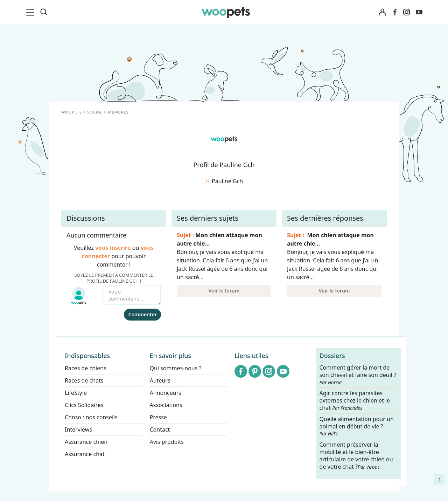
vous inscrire (113, 248)
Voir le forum (224, 291)
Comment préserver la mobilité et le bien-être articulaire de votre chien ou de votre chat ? (356, 456)
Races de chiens (86, 368)
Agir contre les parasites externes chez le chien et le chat (355, 401)
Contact (160, 429)
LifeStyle (76, 393)
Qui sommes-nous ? (176, 368)
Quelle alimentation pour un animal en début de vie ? (357, 426)
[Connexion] (382, 12)
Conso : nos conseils (91, 417)
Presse (158, 417)
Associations (166, 405)
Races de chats (84, 380)
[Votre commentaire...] (132, 295)
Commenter (142, 314)
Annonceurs (166, 393)
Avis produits (167, 442)
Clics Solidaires (84, 405)
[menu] (31, 12)
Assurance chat (85, 454)
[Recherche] (44, 12)
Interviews (78, 429)
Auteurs (160, 380)
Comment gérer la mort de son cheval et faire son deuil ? (358, 375)
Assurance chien (86, 442)
